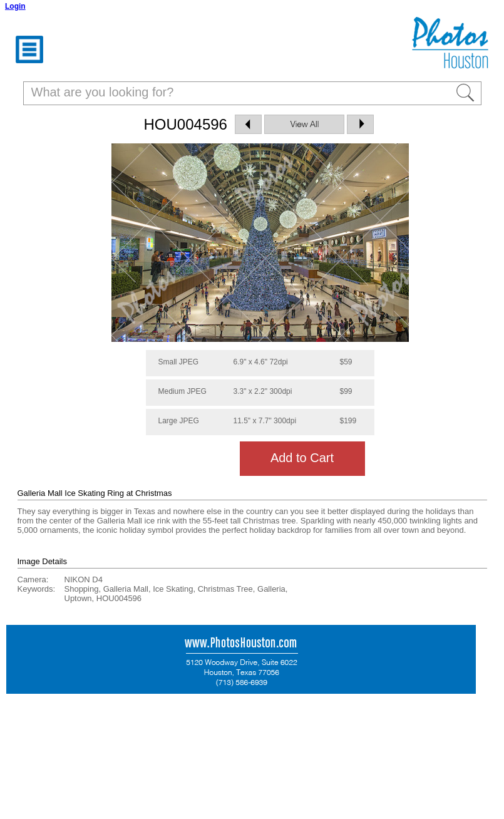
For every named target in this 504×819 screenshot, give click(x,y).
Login (15, 6)
